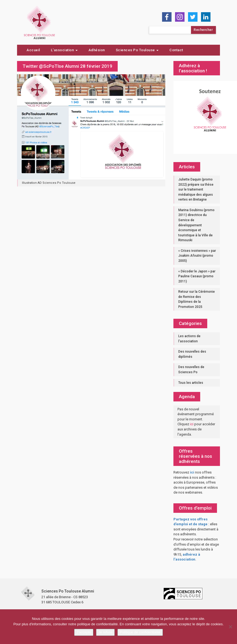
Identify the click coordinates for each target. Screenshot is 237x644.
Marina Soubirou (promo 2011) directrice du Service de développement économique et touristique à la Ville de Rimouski (196, 225)
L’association (64, 50)
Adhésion (97, 50)
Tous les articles (191, 383)
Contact (176, 50)
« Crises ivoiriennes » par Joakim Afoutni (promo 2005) (197, 256)
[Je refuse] (230, 627)
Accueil (33, 50)
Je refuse (105, 632)
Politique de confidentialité (140, 632)
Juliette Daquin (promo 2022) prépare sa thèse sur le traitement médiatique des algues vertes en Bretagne (196, 189)
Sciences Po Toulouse (137, 50)
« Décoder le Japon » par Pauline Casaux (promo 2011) (197, 276)
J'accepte (84, 632)
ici (192, 424)
